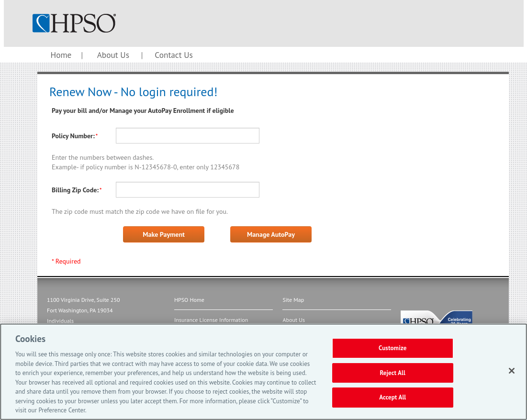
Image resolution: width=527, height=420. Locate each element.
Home (61, 55)
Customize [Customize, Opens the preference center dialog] (393, 348)
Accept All (392, 398)
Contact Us (174, 55)
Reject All (392, 373)
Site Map (293, 300)
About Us (113, 55)
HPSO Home (189, 300)
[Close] (512, 371)
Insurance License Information (211, 320)
